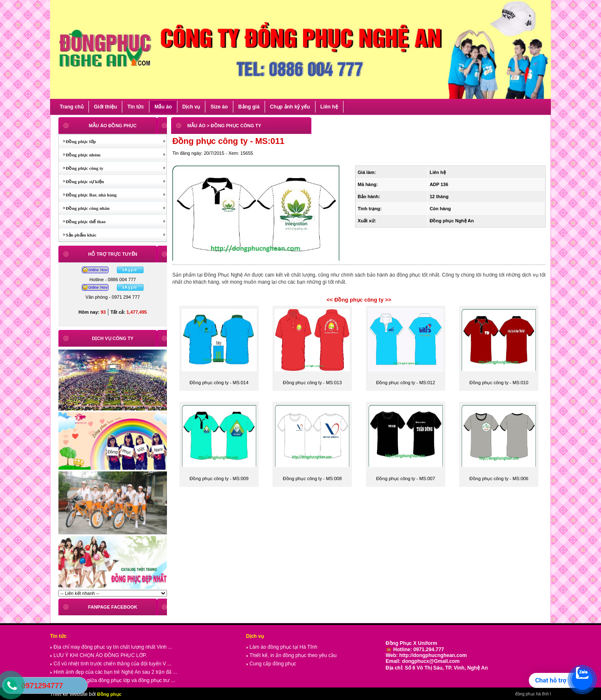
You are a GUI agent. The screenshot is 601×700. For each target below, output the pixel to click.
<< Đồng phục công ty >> (359, 300)
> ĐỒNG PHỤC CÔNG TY (234, 126)
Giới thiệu (105, 107)
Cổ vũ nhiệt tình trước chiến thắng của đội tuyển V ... (111, 664)
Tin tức (136, 107)
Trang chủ (72, 107)
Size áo (219, 107)
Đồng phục (109, 694)
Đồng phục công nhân (84, 208)
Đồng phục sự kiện (81, 181)
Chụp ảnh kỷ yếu (290, 107)
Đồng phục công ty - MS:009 (219, 478)
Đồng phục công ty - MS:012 (405, 383)
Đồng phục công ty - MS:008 (312, 478)
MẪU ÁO (197, 126)
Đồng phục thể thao (82, 222)
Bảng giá (249, 107)
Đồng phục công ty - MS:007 (405, 478)
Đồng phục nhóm (80, 155)
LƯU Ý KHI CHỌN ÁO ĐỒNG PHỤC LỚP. (98, 655)
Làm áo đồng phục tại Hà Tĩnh (282, 647)
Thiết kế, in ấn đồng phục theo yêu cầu (292, 655)
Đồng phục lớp (77, 141)
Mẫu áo (163, 107)
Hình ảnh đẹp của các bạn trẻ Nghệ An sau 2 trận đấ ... (114, 672)
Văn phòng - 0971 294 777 (113, 297)
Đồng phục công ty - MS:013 (312, 383)
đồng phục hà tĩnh (532, 694)
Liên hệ (329, 107)
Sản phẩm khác (78, 235)
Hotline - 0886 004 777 (112, 279)
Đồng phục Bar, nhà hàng (88, 195)
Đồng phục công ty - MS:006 (499, 478)
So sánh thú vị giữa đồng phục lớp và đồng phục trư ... (113, 680)
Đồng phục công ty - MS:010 (499, 383)
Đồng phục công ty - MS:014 (219, 383)
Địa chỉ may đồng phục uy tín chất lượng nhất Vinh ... (111, 647)
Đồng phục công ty (81, 168)
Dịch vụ (191, 107)
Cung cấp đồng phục (271, 664)
